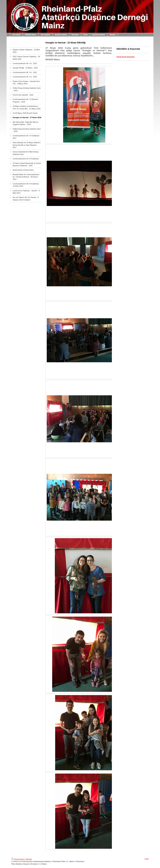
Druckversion (18, 859)
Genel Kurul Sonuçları (126, 57)
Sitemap (29, 859)
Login (147, 859)
